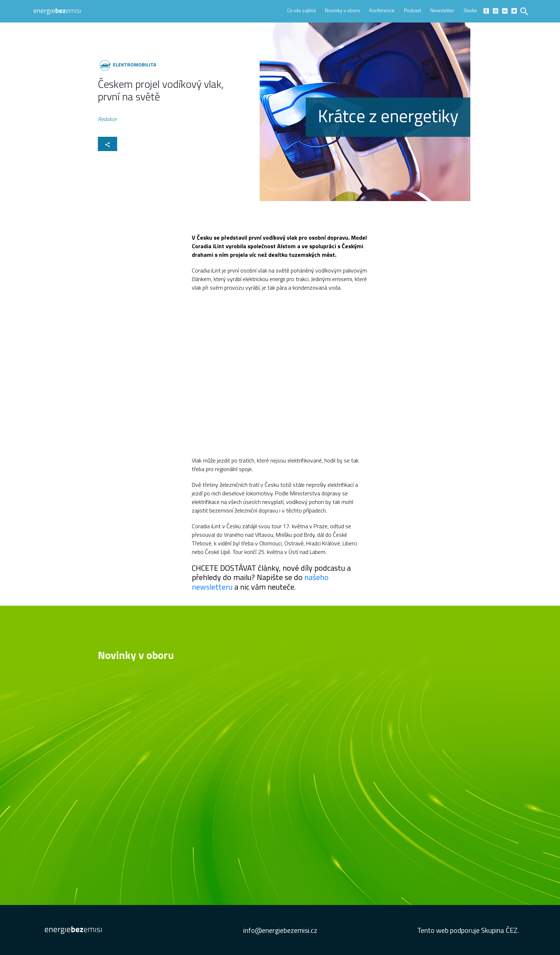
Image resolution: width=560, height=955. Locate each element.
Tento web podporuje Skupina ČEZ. (468, 930)
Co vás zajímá (301, 10)
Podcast (412, 10)
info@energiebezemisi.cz (280, 930)
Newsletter (442, 10)
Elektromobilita (134, 64)
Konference (382, 10)
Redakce (107, 119)
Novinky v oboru (342, 10)
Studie (470, 10)
